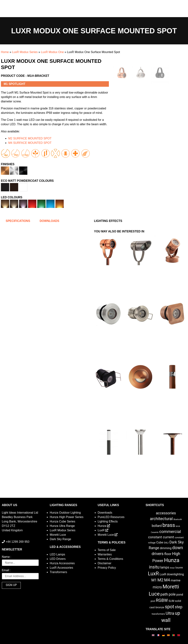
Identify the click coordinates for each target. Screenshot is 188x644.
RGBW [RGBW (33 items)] (162, 600)
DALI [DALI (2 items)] (166, 543)
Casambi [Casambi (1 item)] (155, 532)
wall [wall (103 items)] (166, 620)
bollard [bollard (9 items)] (157, 526)
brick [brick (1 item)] (178, 526)
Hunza (104, 526)
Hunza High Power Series (67, 517)
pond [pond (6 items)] (180, 595)
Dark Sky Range (60, 539)
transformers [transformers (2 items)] (158, 614)
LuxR (103, 530)
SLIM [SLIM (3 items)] (171, 601)
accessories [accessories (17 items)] (166, 513)
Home (5, 52)
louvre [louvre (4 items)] (179, 568)
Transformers (58, 572)
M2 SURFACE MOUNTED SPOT (30, 138)
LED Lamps (57, 554)
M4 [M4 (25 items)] (167, 580)
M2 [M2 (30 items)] (161, 580)
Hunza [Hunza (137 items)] (172, 560)
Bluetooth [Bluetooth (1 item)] (178, 519)
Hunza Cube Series (63, 521)
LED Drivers (58, 559)
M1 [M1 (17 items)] (154, 580)
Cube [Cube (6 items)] (160, 542)
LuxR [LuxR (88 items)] (153, 574)
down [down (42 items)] (178, 548)
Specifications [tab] (18, 221)
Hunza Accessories (62, 563)
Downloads (105, 513)
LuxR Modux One (52, 52)
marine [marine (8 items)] (175, 580)
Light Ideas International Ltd (20, 513)
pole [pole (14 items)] (172, 594)
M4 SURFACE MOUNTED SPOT (30, 143)
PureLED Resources (111, 517)
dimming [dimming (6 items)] (166, 548)
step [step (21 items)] (179, 607)
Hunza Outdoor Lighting (65, 513)
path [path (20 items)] (164, 594)
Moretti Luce (58, 535)
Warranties (105, 554)
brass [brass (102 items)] (169, 525)
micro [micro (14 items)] (157, 587)
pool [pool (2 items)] (153, 601)
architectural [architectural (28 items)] (161, 519)
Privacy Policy (107, 568)
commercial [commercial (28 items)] (170, 531)
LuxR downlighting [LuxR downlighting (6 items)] (172, 574)
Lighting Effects (108, 521)
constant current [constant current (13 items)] (161, 537)
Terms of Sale (107, 550)
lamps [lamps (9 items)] (165, 567)
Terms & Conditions (110, 559)
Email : (6, 570)
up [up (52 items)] (178, 613)
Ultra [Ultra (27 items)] (170, 613)
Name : (6, 557)
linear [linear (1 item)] (172, 568)
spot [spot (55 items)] (169, 607)
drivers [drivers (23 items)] (158, 554)
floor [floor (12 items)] (168, 554)
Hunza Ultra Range (62, 526)
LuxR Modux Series (25, 52)
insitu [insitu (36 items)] (154, 567)
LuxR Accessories (61, 568)
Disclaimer (105, 563)
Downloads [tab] (49, 221)
